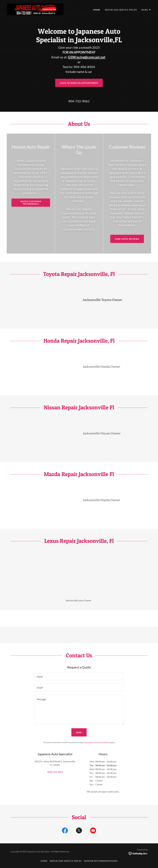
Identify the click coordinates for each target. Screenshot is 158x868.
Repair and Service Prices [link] (121, 10)
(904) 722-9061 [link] (55, 772)
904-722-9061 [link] (79, 101)
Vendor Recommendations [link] (101, 861)
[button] (146, 10)
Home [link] (97, 10)
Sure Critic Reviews (127, 239)
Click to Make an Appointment (79, 83)
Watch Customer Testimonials (31, 203)
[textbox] (79, 676)
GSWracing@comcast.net (87, 57)
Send (79, 732)
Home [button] (44, 861)
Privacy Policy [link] (88, 742)
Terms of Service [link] (104, 742)
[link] (35, 9)
